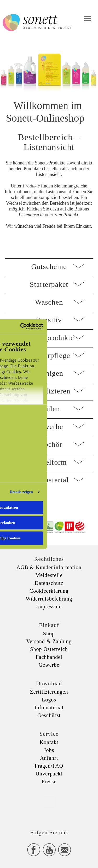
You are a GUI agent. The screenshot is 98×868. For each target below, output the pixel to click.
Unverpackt (49, 774)
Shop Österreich (49, 649)
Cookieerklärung (49, 591)
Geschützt (49, 715)
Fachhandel (49, 657)
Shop (49, 633)
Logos (49, 700)
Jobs (49, 750)
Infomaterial (49, 707)
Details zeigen (21, 492)
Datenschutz (49, 583)
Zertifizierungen (49, 692)
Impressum (49, 607)
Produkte (31, 186)
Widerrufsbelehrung (49, 599)
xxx (49, 802)
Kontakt (49, 742)
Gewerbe (49, 665)
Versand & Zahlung (49, 641)
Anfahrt (49, 758)
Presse (49, 781)
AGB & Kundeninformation (49, 567)
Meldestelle (49, 575)
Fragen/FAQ (49, 766)
